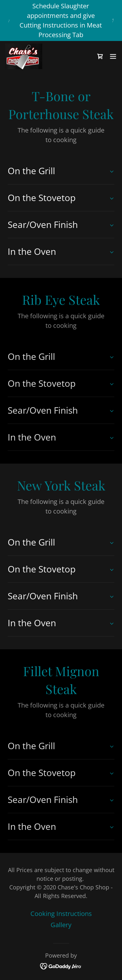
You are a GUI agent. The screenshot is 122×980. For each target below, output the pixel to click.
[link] (24, 56)
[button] (113, 56)
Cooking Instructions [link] (61, 914)
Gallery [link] (61, 925)
